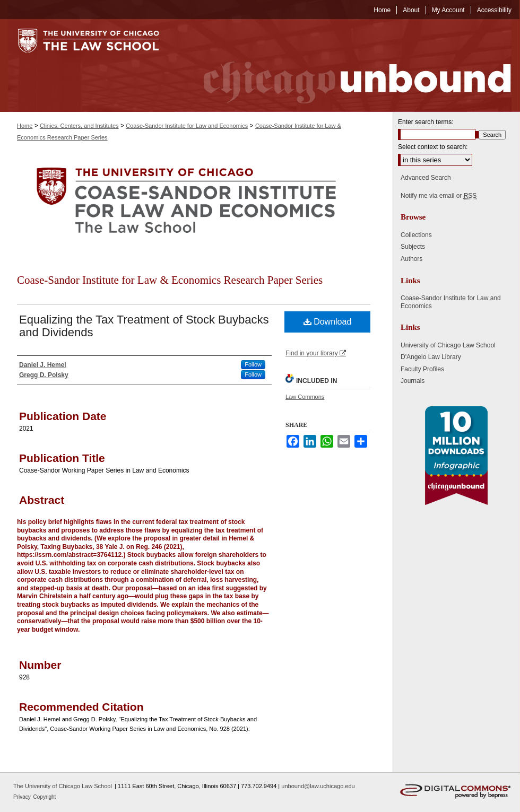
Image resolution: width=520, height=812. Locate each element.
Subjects (413, 247)
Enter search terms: (426, 122)
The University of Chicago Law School (63, 786)
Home (25, 126)
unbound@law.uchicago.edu (318, 786)
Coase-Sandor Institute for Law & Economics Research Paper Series (170, 280)
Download (328, 322)
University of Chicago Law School (448, 345)
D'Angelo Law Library (431, 357)
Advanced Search (426, 178)
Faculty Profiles (422, 369)
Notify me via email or (439, 196)
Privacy (23, 797)
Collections (416, 235)
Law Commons (305, 397)
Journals (413, 381)
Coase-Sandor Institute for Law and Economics (187, 126)
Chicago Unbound (348, 66)
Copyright (45, 797)
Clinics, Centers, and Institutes (79, 126)
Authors (411, 259)
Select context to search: (433, 147)
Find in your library (316, 353)
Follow (253, 364)
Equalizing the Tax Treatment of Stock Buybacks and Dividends (144, 326)
